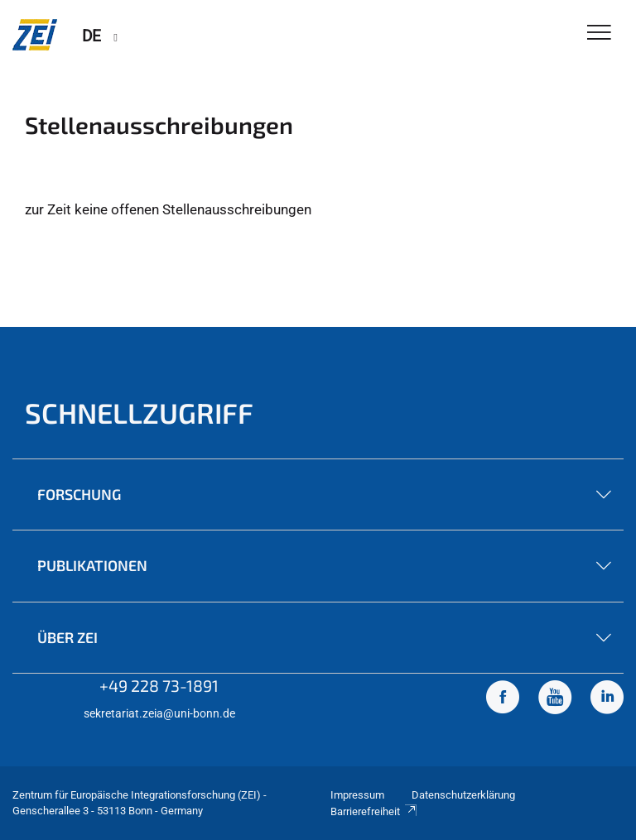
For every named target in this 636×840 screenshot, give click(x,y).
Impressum (357, 795)
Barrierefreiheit (374, 811)
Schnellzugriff (139, 413)
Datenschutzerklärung (463, 795)
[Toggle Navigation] (599, 34)
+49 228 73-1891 (159, 685)
